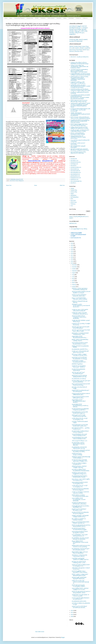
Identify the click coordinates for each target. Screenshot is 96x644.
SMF (73, 48)
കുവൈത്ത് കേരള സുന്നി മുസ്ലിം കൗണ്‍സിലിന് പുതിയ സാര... (80, 425)
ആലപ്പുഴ (77, 31)
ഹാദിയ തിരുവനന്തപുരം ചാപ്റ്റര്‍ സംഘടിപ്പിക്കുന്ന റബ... (80, 419)
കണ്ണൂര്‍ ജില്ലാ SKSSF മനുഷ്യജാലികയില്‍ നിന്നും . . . (80, 337)
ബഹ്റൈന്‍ (72, 41)
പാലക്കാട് (84, 28)
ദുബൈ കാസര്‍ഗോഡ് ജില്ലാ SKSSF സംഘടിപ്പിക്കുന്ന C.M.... (81, 565)
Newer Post (9, 185)
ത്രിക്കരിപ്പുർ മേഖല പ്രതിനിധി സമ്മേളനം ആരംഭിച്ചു (79, 467)
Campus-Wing (85, 46)
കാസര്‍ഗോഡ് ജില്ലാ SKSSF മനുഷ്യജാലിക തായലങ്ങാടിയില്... (81, 470)
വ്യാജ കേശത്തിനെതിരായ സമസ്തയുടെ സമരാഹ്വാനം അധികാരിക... (79, 317)
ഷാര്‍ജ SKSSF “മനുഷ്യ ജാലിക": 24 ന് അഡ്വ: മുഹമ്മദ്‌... (80, 595)
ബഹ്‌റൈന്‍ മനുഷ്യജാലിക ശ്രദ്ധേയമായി (78, 370)
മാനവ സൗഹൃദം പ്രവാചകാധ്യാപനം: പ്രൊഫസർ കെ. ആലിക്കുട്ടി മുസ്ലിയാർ (80, 118)
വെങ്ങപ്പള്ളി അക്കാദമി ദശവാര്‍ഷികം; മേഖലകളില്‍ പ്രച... (81, 506)
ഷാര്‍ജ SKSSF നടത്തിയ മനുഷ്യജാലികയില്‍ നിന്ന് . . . (80, 361)
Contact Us (78, 18)
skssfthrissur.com (74, 179)
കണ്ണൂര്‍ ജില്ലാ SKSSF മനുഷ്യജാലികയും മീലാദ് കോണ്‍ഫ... (79, 401)
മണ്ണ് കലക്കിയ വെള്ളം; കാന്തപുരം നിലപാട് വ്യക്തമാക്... (80, 552)
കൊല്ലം (72, 33)
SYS (70, 48)
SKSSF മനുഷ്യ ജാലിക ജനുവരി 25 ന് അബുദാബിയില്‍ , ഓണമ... (81, 592)
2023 (72, 243)
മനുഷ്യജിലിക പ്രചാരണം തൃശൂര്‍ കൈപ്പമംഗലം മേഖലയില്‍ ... (80, 538)
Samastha (59, 18)
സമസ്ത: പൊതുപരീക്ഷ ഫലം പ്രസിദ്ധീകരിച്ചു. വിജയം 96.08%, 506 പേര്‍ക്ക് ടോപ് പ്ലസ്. (79, 67)
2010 (72, 614)
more (72, 206)
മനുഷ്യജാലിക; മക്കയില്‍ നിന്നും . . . (81, 349)
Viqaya (72, 194)
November (74, 267)
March (74, 283)
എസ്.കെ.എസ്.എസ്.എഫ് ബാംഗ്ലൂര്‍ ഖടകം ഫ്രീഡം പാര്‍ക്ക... (81, 331)
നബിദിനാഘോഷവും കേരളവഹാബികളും (77, 454)
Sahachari (72, 51)
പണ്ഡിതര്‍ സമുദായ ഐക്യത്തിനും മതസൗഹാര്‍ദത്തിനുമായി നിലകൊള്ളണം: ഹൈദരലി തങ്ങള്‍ (79, 71)
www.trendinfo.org (75, 169)
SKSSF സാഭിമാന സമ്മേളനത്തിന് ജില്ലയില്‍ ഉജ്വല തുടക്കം (80, 575)
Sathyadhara (73, 195)
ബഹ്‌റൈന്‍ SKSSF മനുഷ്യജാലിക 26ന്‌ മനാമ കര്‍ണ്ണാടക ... (80, 489)
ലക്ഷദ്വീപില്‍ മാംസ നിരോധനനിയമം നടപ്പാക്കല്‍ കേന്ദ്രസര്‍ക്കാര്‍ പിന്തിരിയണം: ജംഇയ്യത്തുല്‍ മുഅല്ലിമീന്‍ (79, 78)
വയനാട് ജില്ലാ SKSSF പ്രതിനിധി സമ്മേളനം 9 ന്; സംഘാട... (80, 589)
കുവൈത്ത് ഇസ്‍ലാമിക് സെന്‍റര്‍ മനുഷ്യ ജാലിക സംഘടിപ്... (80, 343)
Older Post (62, 185)
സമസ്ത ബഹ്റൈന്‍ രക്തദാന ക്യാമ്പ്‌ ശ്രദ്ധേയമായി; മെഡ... (81, 394)
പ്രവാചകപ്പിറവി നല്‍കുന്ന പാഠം (80, 441)
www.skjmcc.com (74, 160)
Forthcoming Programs (19, 18)
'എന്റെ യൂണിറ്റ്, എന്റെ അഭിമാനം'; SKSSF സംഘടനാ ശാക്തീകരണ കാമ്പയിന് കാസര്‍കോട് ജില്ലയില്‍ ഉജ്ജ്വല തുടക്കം (80, 105)
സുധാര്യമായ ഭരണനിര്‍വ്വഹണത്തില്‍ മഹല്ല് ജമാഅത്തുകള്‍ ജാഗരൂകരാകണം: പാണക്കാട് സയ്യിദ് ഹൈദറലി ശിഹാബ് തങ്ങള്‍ (80, 97)
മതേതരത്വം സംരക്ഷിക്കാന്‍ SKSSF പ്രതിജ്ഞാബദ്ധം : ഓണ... (80, 334)
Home (6, 18)
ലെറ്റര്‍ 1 (71, 217)
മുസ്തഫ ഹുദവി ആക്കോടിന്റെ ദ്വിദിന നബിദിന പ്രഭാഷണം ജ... (81, 523)
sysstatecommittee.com (76, 167)
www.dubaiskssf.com (75, 174)
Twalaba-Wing (77, 46)
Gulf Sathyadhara (75, 197)
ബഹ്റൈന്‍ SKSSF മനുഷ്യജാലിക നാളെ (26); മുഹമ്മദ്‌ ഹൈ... (80, 409)
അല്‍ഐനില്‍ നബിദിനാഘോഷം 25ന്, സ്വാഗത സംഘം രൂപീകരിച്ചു (81, 546)
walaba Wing (74, 190)
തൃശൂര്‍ (71, 29)
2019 (72, 251)
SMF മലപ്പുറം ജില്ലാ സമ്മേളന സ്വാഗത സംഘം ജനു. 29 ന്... (80, 355)
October (74, 269)
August (74, 273)
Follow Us (85, 18)
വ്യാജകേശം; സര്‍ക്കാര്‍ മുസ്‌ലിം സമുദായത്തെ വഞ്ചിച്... (79, 556)
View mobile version (40, 632)
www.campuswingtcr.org (76, 181)
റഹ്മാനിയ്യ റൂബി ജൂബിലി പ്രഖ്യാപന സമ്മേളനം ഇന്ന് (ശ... (80, 559)
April (73, 281)
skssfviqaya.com (74, 164)
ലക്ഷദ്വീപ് (72, 34)
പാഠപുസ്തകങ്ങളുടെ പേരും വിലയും (79, 229)
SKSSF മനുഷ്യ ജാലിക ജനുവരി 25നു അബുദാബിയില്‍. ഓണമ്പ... (81, 526)
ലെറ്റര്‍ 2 (71, 218)
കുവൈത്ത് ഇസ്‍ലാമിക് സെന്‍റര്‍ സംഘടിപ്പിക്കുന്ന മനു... (80, 483)
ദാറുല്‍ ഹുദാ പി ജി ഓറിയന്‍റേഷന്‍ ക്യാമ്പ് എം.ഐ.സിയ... (80, 352)
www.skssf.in (73, 166)
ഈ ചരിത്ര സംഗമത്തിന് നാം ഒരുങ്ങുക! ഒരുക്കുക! (79, 519)
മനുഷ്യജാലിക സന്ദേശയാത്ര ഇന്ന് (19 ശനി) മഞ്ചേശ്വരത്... (81, 549)
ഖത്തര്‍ (85, 40)
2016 (72, 257)
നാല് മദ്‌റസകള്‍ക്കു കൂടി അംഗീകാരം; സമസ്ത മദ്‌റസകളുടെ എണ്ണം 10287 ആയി (80, 90)
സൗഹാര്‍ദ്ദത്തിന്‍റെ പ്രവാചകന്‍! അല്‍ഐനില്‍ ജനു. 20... (80, 535)
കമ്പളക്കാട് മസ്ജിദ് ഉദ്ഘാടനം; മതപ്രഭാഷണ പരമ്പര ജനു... (79, 503)
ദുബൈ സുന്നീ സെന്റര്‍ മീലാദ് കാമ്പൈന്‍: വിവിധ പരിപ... (79, 295)
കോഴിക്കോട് (73, 28)
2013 (72, 263)
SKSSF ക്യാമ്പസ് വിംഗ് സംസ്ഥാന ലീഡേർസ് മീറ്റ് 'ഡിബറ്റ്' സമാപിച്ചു (79, 101)
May (73, 279)
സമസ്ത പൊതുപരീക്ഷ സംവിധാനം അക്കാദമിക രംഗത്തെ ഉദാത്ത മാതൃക (80, 63)
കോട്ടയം (72, 31)
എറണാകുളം (78, 29)
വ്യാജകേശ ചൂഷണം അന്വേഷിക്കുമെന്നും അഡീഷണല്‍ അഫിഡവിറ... (81, 306)
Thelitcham (73, 204)
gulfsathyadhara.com (75, 176)
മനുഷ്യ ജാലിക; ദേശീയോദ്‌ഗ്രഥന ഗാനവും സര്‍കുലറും (80, 432)
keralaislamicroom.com (76, 178)
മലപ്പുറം (79, 28)
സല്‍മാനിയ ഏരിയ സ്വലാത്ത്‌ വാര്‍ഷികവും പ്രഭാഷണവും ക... (80, 313)
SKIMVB (87, 48)
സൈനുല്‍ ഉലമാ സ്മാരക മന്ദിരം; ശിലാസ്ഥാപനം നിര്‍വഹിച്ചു (78, 152)
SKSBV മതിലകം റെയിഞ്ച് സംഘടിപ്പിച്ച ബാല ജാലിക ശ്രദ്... (80, 496)
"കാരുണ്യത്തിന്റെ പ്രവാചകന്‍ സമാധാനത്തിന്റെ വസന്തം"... (79, 435)
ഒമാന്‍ (81, 40)
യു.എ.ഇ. (76, 40)
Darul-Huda (79, 50)
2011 (72, 612)
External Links (30, 18)
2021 (72, 247)
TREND (71, 46)
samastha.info (74, 159)
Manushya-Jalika (79, 51)
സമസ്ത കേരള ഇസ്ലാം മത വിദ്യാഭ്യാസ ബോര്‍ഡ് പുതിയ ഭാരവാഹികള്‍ (78, 137)
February (74, 285)
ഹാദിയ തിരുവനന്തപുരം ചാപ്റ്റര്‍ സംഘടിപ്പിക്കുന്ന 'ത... (80, 486)
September (75, 271)
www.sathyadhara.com (76, 172)
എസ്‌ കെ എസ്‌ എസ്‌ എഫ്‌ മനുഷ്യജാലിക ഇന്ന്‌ (78, 373)
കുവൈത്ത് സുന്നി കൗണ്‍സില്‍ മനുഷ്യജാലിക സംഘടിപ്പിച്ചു (79, 358)
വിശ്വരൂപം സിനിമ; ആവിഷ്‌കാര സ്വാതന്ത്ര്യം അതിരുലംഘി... (80, 289)
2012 (72, 610)
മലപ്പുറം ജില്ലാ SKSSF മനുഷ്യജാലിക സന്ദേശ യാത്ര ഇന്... (80, 542)
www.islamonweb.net (75, 171)
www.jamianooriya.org (76, 162)
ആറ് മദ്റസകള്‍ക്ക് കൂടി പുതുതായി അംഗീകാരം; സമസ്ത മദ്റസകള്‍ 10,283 (80, 150)
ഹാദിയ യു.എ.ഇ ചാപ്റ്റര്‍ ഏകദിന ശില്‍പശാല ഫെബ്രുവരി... (80, 310)
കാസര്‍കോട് (73, 26)
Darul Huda (73, 200)
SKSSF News (74, 202)
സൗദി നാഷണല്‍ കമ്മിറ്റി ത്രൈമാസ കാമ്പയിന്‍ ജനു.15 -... (81, 598)
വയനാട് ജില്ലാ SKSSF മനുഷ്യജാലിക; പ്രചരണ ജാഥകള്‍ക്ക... (79, 499)
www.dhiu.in (73, 183)
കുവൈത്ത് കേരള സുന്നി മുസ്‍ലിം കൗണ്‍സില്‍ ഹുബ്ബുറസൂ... (80, 413)
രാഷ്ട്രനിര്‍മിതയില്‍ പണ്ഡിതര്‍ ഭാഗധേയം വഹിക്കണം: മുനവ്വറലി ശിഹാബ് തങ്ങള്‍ (80, 74)
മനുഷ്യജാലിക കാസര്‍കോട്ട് (79, 379)
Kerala (17, 181)
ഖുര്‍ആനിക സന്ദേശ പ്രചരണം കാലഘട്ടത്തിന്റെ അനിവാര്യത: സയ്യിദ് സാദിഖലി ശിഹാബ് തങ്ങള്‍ (80, 86)
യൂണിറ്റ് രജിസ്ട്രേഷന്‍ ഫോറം (81, 217)
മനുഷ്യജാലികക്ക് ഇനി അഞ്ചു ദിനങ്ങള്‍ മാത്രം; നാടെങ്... (80, 477)
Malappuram (21, 181)
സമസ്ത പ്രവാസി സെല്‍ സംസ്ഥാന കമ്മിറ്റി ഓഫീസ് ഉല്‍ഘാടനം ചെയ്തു (79, 128)
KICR (72, 199)
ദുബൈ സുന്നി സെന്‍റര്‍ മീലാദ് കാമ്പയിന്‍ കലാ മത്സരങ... (79, 607)
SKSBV (77, 48)
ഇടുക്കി (84, 29)
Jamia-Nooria (12, 181)
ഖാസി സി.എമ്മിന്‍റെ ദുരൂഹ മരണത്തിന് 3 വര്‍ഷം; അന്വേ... (80, 572)
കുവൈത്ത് (79, 41)
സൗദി (71, 40)
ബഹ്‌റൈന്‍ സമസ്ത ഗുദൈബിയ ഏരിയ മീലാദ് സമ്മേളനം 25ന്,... (80, 460)
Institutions (43, 18)
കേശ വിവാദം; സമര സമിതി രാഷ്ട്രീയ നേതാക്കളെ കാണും (81, 480)
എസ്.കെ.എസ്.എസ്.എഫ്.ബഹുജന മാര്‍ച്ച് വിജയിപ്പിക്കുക (81, 327)
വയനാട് (84, 26)
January (74, 287)
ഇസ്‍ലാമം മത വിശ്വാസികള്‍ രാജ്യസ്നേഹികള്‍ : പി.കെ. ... (79, 562)
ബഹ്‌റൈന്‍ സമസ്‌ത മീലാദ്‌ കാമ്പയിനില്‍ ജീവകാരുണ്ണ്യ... (79, 529)
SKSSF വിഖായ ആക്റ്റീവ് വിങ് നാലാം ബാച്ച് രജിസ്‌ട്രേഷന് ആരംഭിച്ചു (79, 125)
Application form (73, 223)
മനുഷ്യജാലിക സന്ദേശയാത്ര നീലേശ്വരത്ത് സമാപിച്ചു (79, 448)
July (73, 275)
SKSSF (37, 18)
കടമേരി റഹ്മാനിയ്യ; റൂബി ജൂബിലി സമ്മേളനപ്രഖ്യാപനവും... (80, 516)
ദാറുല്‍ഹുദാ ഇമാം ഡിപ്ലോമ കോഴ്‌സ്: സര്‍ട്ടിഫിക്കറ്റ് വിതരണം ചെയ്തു (80, 131)
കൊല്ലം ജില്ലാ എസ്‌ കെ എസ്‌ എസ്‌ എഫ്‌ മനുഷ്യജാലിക (81, 381)
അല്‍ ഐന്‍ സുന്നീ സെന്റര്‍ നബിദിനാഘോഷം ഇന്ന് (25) (79, 416)
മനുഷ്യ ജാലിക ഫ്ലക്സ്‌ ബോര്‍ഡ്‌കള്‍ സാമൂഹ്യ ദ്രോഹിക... (78, 444)
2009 (72, 616)
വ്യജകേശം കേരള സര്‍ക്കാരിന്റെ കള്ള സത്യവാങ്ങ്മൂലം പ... (81, 457)
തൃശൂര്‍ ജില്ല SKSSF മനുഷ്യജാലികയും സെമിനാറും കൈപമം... (80, 406)
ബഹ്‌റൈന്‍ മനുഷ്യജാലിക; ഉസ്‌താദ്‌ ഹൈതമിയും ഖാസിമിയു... (81, 451)
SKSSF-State (86, 50)
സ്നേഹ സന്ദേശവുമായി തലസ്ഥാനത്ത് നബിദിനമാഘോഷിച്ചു (81, 384)
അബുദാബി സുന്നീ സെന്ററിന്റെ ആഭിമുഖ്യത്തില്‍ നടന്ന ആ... (79, 376)
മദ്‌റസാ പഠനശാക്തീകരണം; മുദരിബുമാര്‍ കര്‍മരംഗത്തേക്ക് (78, 134)
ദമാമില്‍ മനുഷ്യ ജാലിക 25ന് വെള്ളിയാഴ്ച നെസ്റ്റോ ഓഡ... (79, 473)
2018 (72, 253)
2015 (72, 259)
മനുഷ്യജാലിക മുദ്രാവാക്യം (79, 601)
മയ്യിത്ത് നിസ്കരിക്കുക (77, 364)
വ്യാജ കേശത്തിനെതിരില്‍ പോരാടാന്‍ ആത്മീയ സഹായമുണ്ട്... (81, 292)
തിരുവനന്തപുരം (79, 33)
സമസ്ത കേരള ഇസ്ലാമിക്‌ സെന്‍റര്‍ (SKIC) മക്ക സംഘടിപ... (80, 397)
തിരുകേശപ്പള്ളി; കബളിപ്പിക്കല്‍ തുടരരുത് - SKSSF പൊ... (79, 578)
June (73, 277)
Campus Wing (74, 192)
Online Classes (51, 18)
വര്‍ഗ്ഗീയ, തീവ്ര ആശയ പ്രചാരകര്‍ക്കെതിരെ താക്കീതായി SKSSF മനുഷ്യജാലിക (80, 114)
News (11, 18)
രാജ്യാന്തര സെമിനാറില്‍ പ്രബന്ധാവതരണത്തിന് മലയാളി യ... (80, 582)
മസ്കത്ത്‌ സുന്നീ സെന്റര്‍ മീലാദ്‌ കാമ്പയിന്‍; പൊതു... (79, 510)
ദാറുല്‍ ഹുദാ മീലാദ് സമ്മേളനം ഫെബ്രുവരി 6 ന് (79, 464)
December (74, 265)
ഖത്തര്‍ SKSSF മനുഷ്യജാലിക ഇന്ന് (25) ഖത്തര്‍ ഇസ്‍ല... (80, 391)
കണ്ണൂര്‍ (79, 26)
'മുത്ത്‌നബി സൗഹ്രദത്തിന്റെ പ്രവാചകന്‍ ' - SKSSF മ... (79, 367)
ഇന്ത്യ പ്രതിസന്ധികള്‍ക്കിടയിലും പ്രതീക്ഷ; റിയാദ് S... (80, 340)
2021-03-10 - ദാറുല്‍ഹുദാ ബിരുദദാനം (80, 57)
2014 (72, 261)
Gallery (65, 18)
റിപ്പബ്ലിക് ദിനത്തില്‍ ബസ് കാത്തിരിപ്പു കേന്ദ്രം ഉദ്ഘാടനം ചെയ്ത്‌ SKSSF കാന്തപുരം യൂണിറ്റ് (80, 121)
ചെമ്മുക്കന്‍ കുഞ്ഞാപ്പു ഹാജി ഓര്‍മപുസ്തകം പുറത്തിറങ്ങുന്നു (78, 83)
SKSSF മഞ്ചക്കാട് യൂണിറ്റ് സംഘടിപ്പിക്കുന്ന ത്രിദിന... (79, 586)
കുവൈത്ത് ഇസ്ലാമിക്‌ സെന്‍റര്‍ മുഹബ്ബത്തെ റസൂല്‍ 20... (80, 532)
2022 (72, 245)
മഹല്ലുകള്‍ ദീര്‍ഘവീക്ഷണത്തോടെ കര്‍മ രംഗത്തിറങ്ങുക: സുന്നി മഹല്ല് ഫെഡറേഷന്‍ (80, 110)
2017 (72, 255)
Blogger (63, 637)
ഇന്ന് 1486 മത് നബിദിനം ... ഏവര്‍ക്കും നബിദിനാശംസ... (81, 428)
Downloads (71, 18)
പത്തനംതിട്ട (84, 31)
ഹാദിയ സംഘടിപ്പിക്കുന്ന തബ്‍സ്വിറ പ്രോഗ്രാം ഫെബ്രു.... (80, 492)
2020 (72, 249)
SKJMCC (82, 48)
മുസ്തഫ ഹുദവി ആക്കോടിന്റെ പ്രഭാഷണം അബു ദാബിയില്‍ (79, 299)
